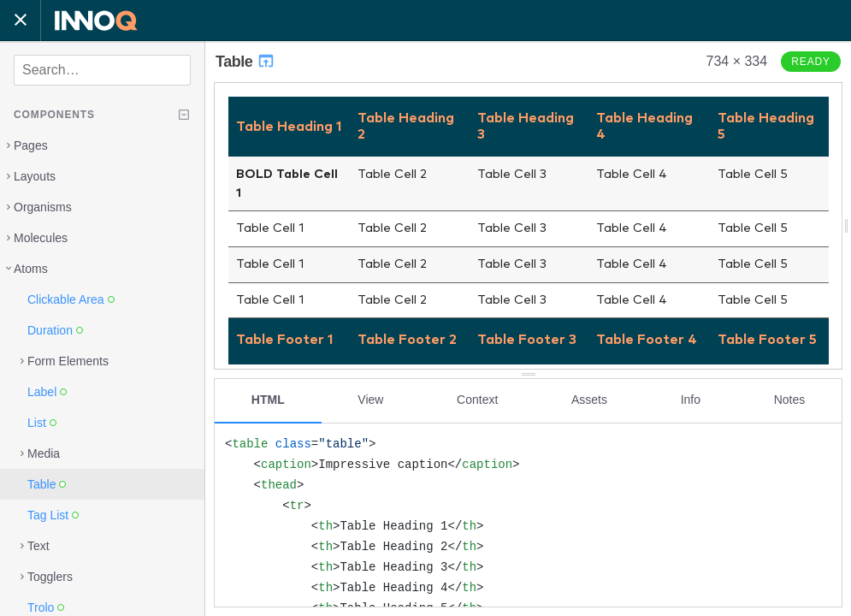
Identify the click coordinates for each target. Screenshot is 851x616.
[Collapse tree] (184, 115)
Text (38, 546)
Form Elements (68, 361)
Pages (31, 145)
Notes (790, 400)
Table (245, 62)
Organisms (43, 207)
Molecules (41, 238)
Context (477, 400)
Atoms (31, 269)
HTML (268, 400)
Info (691, 400)
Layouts (35, 176)
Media (44, 453)
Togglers (50, 577)
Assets (589, 400)
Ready (811, 62)
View (370, 400)
